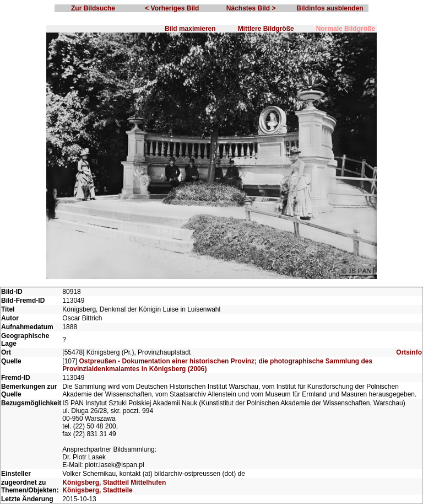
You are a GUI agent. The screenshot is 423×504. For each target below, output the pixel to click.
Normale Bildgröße (346, 29)
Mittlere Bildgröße (266, 29)
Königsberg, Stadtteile (97, 490)
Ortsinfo (409, 352)
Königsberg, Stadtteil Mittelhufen (114, 482)
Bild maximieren (190, 29)
